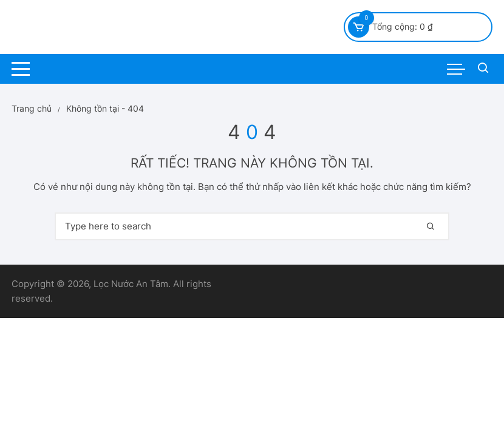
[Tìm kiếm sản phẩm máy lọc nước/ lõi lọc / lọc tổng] (483, 69)
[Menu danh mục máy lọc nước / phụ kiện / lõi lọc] (21, 69)
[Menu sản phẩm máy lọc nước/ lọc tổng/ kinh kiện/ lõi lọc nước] (456, 69)
